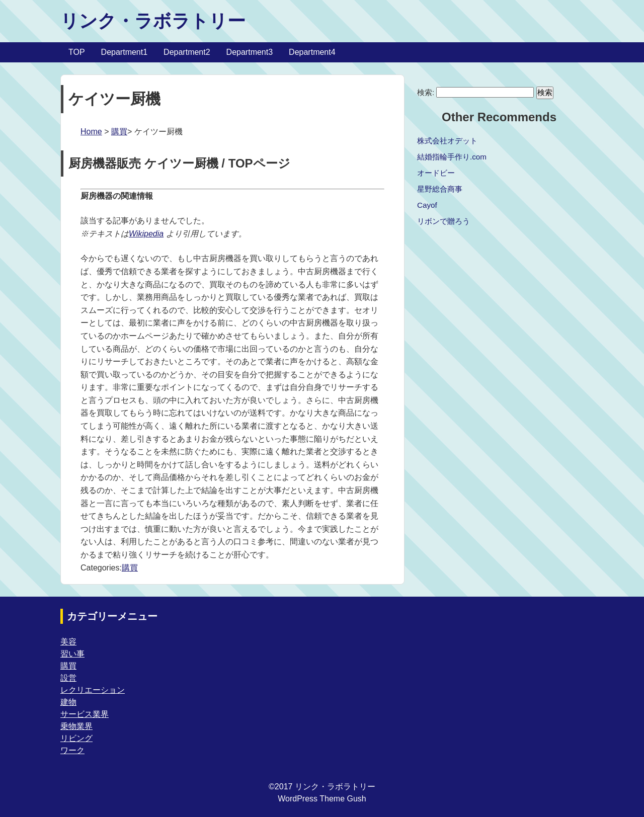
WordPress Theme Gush (322, 799)
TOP (77, 52)
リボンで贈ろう (444, 221)
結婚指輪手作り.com (452, 157)
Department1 (125, 52)
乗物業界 (76, 726)
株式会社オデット (447, 141)
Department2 (187, 52)
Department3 (250, 52)
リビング (76, 738)
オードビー (436, 173)
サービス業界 (85, 714)
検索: (426, 92)
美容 (68, 642)
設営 (68, 678)
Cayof (427, 205)
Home (91, 132)
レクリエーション (93, 690)
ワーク (72, 750)
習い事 (72, 654)
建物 (68, 702)
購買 (119, 132)
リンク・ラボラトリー (153, 21)
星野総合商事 (440, 189)
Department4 (312, 52)
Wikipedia (146, 234)
